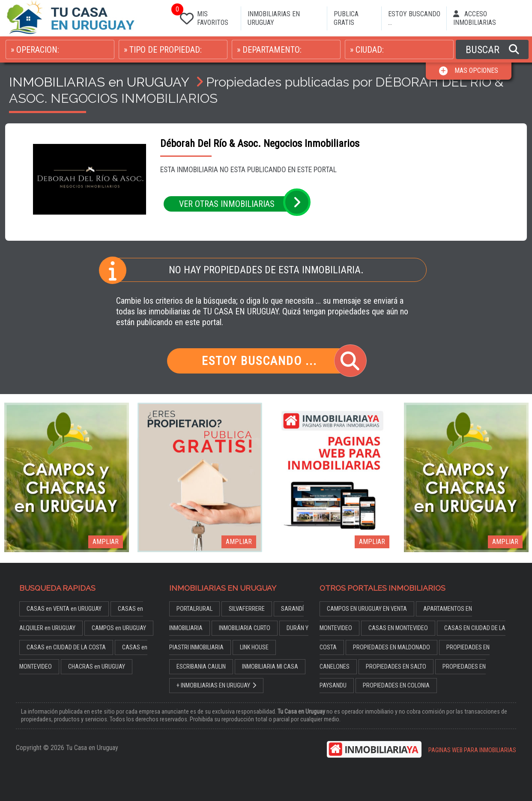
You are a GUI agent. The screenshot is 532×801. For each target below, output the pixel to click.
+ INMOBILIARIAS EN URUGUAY (216, 686)
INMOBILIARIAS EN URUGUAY (274, 18)
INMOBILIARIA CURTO (245, 628)
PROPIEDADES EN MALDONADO (392, 647)
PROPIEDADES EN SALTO (396, 667)
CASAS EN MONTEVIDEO (398, 628)
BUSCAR (492, 50)
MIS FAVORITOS (202, 16)
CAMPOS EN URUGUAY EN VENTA (367, 609)
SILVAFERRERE (247, 609)
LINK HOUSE (254, 647)
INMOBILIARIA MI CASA (270, 667)
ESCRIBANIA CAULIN (201, 667)
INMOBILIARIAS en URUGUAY (99, 82)
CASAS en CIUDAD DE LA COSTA (66, 647)
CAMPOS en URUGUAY (119, 628)
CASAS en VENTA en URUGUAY (64, 609)
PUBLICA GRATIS (346, 18)
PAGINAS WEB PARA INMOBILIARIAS (472, 750)
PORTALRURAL (194, 609)
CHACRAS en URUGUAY (97, 667)
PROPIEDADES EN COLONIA (396, 686)
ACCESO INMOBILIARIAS (475, 18)
